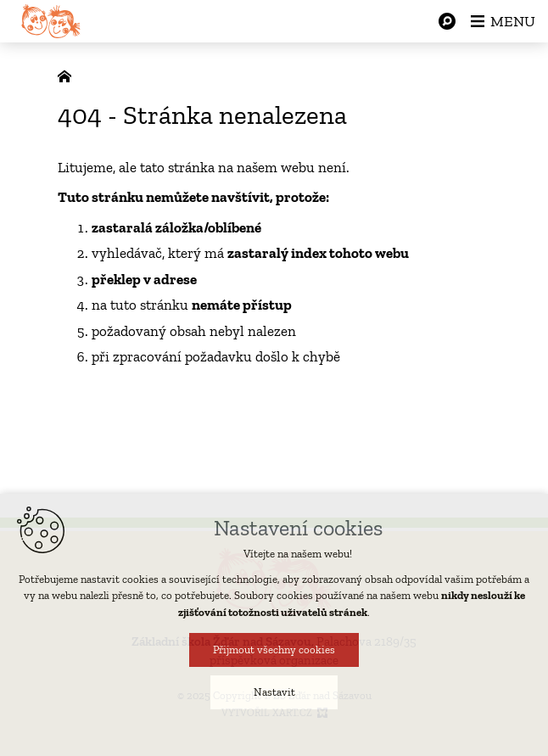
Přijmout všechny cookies (274, 651)
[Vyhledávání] (447, 21)
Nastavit (274, 694)
